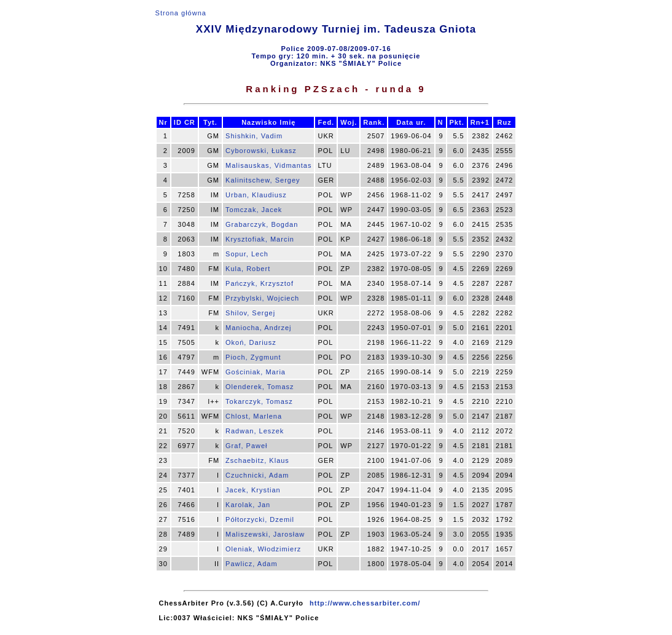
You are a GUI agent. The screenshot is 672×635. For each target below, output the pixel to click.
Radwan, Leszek (255, 431)
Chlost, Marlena (254, 416)
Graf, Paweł (246, 446)
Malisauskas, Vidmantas (268, 165)
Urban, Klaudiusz (256, 195)
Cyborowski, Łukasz (261, 151)
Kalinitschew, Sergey (263, 180)
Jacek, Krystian (253, 490)
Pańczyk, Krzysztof (260, 283)
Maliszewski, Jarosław (265, 534)
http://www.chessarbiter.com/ (365, 603)
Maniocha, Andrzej (259, 328)
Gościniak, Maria (256, 372)
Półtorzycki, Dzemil (260, 519)
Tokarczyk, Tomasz (259, 401)
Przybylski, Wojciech (262, 298)
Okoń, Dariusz (251, 342)
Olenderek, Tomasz (260, 387)
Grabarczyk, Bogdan (262, 224)
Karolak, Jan (248, 505)
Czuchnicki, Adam (257, 475)
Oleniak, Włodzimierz (263, 549)
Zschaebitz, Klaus (257, 460)
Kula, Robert (248, 269)
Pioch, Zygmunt (253, 357)
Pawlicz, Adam (252, 564)
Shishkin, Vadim (254, 136)
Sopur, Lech (247, 254)
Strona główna (181, 13)
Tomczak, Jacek (254, 210)
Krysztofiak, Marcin (260, 239)
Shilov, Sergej (250, 313)
